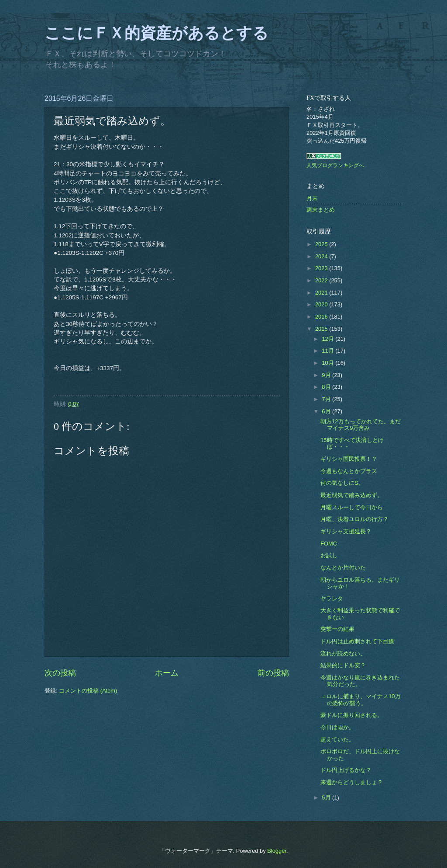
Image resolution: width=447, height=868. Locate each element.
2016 (322, 317)
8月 (327, 387)
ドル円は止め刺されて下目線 (357, 641)
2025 (322, 244)
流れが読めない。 (343, 654)
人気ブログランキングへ (335, 165)
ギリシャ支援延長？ (346, 531)
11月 (328, 351)
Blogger (277, 851)
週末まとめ (321, 210)
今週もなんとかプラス (349, 471)
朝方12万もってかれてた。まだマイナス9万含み (360, 425)
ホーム (167, 673)
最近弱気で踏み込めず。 (352, 495)
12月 (328, 339)
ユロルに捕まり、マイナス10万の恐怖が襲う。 (360, 700)
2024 (322, 256)
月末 (312, 198)
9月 (327, 375)
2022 (322, 280)
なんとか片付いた (343, 568)
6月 (327, 411)
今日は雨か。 (337, 727)
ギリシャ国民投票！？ (349, 459)
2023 (322, 268)
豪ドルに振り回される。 (352, 715)
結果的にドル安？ (343, 665)
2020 (322, 304)
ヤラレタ (332, 599)
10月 (328, 363)
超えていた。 (337, 739)
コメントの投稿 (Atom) (88, 691)
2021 (322, 293)
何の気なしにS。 (342, 483)
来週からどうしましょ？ (352, 782)
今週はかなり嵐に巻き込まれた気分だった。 (360, 681)
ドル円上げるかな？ (346, 770)
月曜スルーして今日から (352, 507)
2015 (322, 329)
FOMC (329, 544)
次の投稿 (60, 673)
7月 (327, 399)
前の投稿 (273, 673)
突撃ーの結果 (337, 629)
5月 (327, 798)
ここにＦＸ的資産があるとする (156, 33)
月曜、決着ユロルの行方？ (354, 519)
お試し (329, 555)
